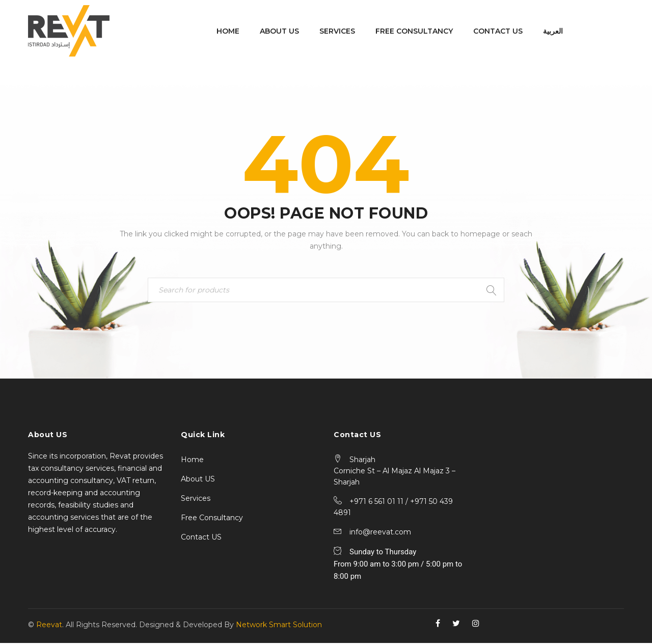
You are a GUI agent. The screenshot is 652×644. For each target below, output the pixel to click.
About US (198, 480)
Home (192, 461)
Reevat (49, 626)
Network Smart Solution (279, 626)
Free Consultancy (212, 519)
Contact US (201, 538)
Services (196, 499)
